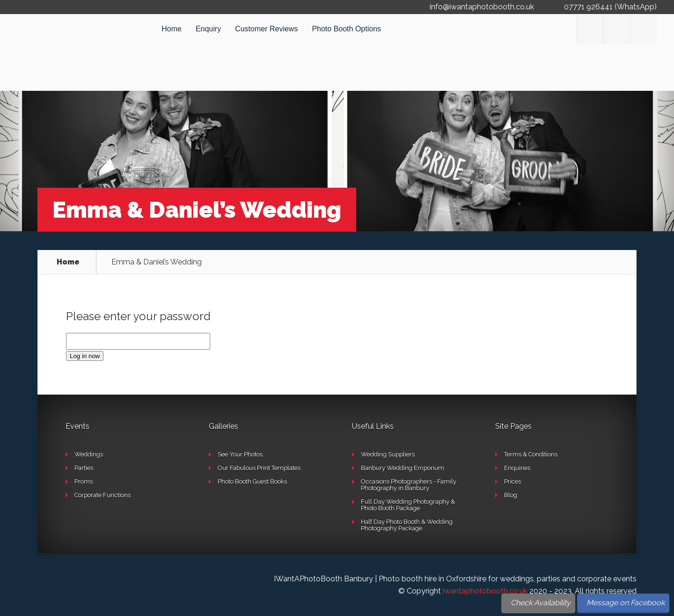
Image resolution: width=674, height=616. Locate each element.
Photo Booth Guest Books (252, 481)
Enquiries (517, 468)
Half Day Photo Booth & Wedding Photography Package (407, 525)
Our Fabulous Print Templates (259, 468)
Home (172, 29)
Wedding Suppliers (388, 454)
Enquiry (208, 29)
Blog (511, 495)
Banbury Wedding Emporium (403, 468)
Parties (84, 468)
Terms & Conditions (531, 454)
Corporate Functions (103, 495)
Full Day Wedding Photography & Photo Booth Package (408, 505)
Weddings (89, 454)
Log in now (85, 356)
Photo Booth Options (346, 29)
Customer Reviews (266, 29)
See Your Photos (240, 454)
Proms (84, 481)
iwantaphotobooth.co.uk (485, 591)
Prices (513, 481)
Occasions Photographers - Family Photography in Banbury (409, 485)
